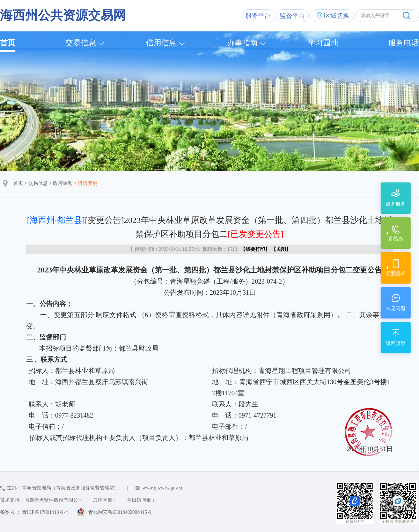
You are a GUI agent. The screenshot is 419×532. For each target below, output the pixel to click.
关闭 (281, 249)
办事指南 (242, 43)
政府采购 (63, 183)
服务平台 (258, 16)
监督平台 (292, 16)
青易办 (396, 239)
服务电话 (404, 43)
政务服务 (396, 204)
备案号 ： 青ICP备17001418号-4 (34, 512)
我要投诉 (396, 274)
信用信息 (161, 43)
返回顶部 (396, 343)
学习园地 (323, 43)
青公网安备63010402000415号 (120, 512)
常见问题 (396, 309)
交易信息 (81, 43)
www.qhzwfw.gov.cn (163, 488)
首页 (8, 43)
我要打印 (255, 249)
